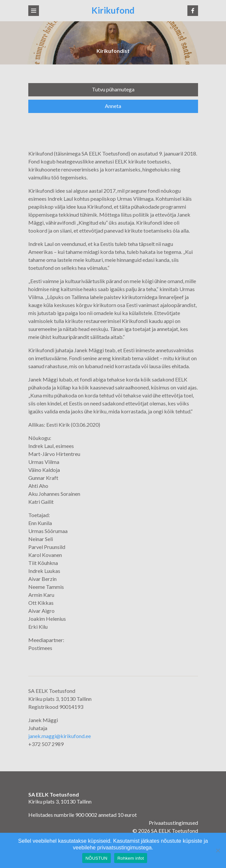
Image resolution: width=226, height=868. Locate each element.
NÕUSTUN (97, 858)
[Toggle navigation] (34, 11)
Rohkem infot (131, 858)
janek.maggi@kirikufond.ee (60, 736)
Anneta (113, 106)
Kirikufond (113, 10)
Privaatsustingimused (173, 823)
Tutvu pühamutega (113, 89)
